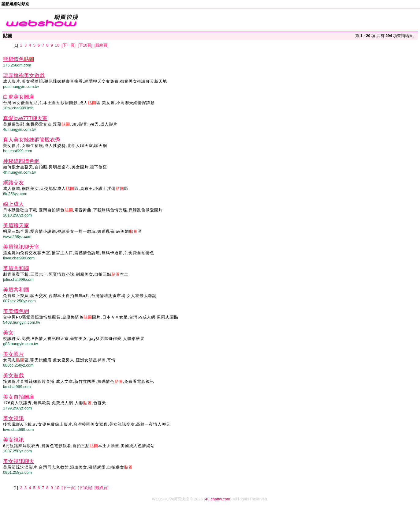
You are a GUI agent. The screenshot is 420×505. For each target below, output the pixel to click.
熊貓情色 (19, 59)
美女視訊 (13, 418)
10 (57, 45)
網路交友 (13, 183)
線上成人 (13, 204)
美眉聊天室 (16, 226)
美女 (8, 333)
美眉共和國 (16, 268)
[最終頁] (102, 45)
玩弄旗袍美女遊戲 (24, 75)
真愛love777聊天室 (25, 118)
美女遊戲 (13, 376)
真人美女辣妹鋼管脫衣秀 (32, 140)
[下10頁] (85, 45)
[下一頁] (69, 45)
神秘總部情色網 (21, 161)
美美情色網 (16, 311)
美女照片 (13, 354)
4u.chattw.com (218, 499)
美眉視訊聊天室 (21, 247)
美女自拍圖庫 (19, 397)
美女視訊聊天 (19, 461)
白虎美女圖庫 (19, 97)
